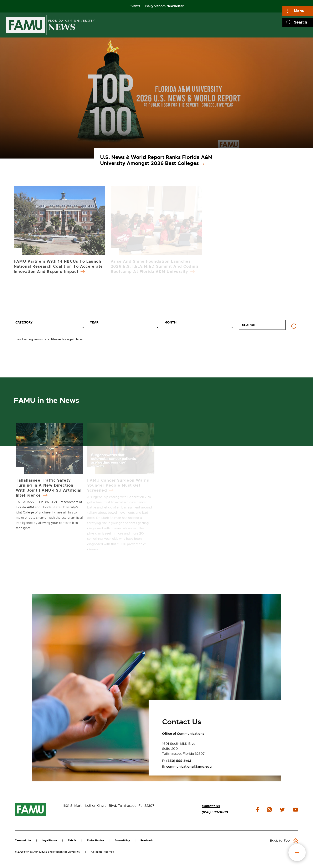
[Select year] (125, 328)
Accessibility (122, 841)
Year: (95, 322)
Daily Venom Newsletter (165, 6)
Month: (171, 322)
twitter (282, 810)
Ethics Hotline (95, 841)
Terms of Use (23, 841)
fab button (297, 852)
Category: (24, 322)
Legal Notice (50, 841)
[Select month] (199, 328)
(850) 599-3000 (215, 812)
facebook (258, 810)
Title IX (72, 841)
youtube (295, 810)
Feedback (147, 841)
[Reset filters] (294, 326)
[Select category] (50, 328)
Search (301, 22)
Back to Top (280, 841)
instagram (269, 810)
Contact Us (211, 806)
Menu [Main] (299, 11)
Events (135, 6)
